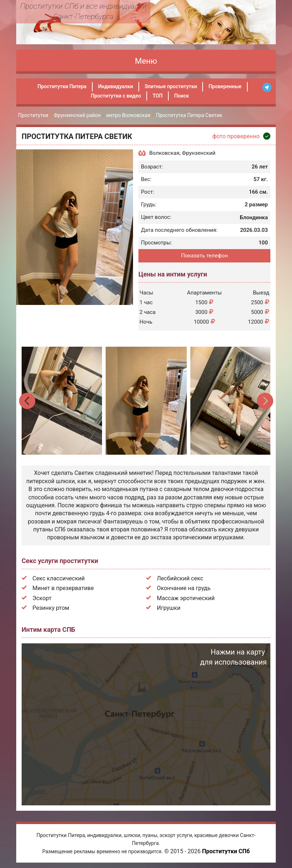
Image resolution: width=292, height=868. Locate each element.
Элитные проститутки (171, 86)
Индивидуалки (116, 86)
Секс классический (59, 578)
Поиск (182, 96)
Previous (28, 401)
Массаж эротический (186, 598)
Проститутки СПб (226, 851)
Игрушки (169, 608)
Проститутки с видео (116, 96)
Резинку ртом (51, 608)
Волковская (164, 153)
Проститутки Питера (62, 86)
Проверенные (225, 86)
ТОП (158, 96)
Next (265, 401)
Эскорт (42, 598)
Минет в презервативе (63, 588)
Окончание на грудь (184, 588)
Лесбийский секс (180, 578)
